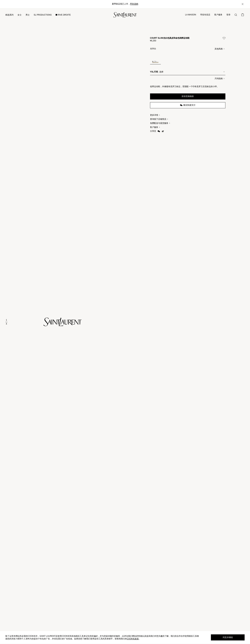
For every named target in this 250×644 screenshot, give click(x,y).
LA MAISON (191, 15)
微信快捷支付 (188, 105)
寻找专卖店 (205, 15)
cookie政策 (133, 639)
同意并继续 (228, 637)
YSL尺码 (154, 72)
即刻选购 (134, 4)
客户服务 (218, 15)
